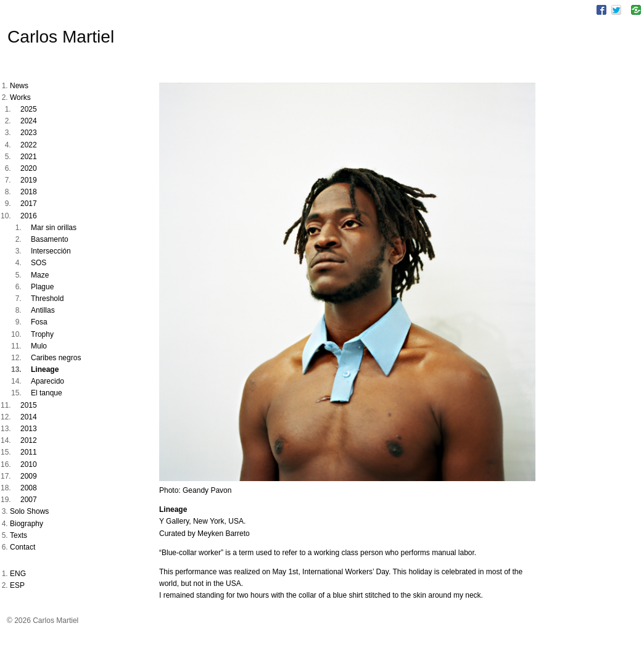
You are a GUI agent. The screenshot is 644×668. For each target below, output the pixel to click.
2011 (29, 452)
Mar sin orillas (54, 228)
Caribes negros (56, 358)
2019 (29, 180)
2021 (29, 157)
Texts (19, 535)
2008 (29, 488)
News (19, 86)
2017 (29, 204)
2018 (29, 192)
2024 (29, 121)
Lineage (45, 369)
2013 (29, 429)
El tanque (47, 393)
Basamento (50, 239)
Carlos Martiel (61, 37)
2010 (29, 464)
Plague (42, 287)
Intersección (51, 251)
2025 (29, 109)
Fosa (39, 322)
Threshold (47, 299)
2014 (29, 417)
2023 (29, 133)
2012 (29, 440)
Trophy (42, 334)
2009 (29, 476)
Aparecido (47, 381)
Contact (23, 547)
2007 (29, 500)
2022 (29, 145)
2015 (29, 405)
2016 (29, 216)
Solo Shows (29, 511)
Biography (27, 524)
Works (20, 97)
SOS (39, 263)
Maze (40, 275)
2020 (29, 168)
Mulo (39, 346)
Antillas (43, 310)
